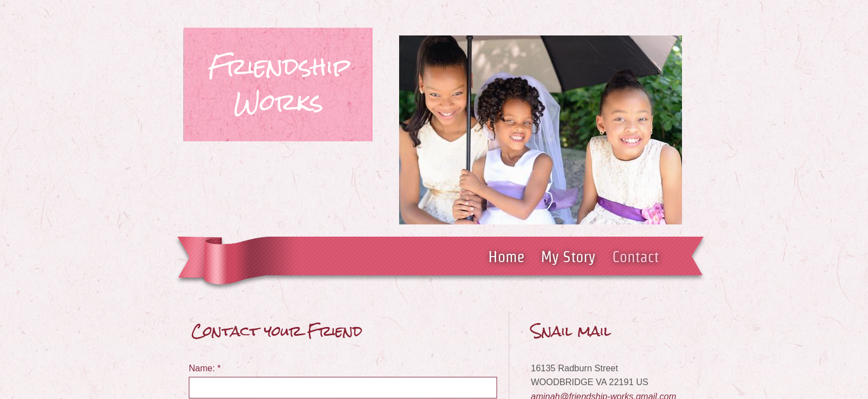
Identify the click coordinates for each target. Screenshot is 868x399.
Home (506, 257)
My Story (568, 257)
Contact (635, 257)
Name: (205, 368)
